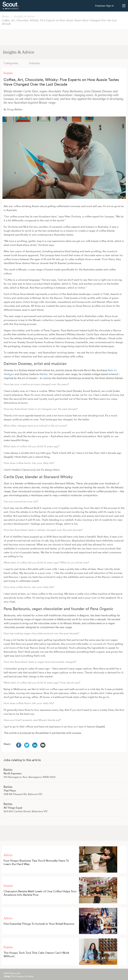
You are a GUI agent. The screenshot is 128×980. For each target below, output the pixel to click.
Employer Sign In (105, 6)
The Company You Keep (19, 976)
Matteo (43, 374)
